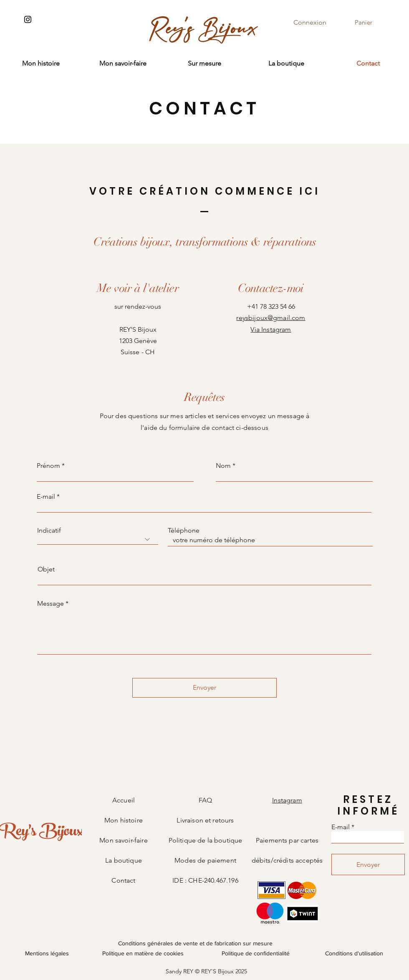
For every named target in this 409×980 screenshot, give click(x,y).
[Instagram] (28, 19)
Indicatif (49, 531)
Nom (223, 466)
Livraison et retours (205, 820)
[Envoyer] (204, 688)
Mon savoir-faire (124, 840)
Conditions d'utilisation (354, 953)
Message (50, 604)
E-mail (46, 497)
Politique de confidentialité (256, 953)
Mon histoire (124, 820)
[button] (369, 23)
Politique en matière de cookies (144, 953)
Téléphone (184, 531)
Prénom (48, 466)
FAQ (205, 800)
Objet (46, 569)
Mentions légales (47, 953)
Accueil (124, 800)
